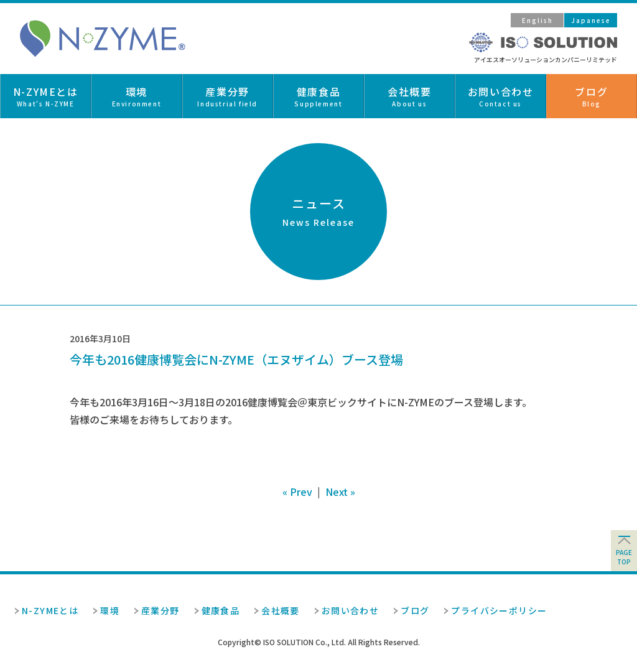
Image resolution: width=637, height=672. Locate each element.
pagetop (624, 557)
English (537, 20)
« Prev (297, 492)
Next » (340, 492)
